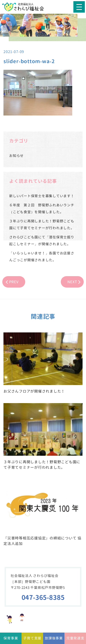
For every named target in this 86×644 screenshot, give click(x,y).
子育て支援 (32, 638)
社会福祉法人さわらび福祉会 (26, 7)
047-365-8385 (43, 597)
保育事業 (11, 638)
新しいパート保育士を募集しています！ (42, 196)
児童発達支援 (75, 640)
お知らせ (16, 156)
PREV (14, 282)
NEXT (72, 282)
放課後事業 (54, 638)
